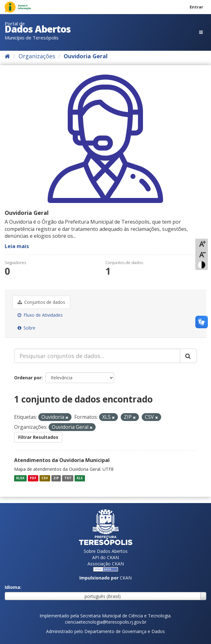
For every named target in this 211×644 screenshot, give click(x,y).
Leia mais (17, 246)
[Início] (7, 56)
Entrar (196, 7)
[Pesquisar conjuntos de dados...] (97, 356)
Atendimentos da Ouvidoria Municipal (62, 460)
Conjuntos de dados (41, 302)
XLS (80, 478)
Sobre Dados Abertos (106, 551)
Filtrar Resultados (38, 437)
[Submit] (188, 356)
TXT (68, 478)
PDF (33, 478)
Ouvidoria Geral (86, 56)
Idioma (12, 587)
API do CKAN (105, 557)
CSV (45, 478)
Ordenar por (28, 378)
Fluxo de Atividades (40, 315)
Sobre (26, 328)
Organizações (37, 56)
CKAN (126, 578)
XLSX (20, 478)
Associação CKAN (106, 564)
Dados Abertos (38, 29)
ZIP (56, 478)
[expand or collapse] (201, 32)
